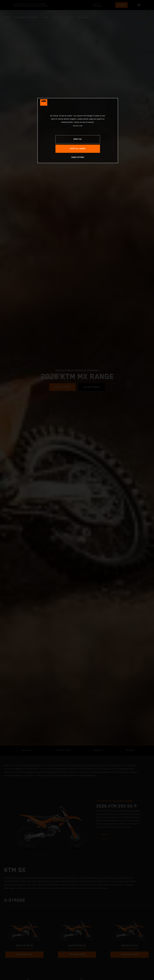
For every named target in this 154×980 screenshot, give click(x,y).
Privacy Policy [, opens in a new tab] (76, 126)
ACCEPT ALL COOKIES (78, 149)
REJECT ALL (78, 139)
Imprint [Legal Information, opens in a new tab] (81, 126)
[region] (78, 131)
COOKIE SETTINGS (78, 157)
